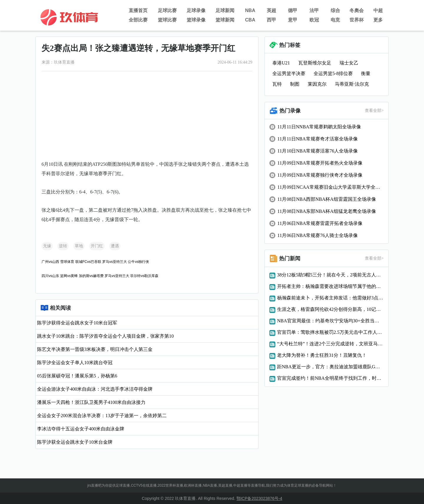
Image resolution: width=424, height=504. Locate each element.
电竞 (335, 20)
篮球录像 (196, 20)
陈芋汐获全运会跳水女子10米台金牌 (75, 442)
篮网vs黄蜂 (69, 276)
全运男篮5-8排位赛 (333, 73)
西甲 (271, 20)
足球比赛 (167, 10)
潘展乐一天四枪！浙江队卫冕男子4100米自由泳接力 (91, 402)
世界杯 (357, 20)
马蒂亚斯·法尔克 (352, 84)
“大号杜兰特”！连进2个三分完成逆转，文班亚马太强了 (330, 344)
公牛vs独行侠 (138, 262)
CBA (250, 20)
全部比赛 (138, 20)
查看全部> (374, 111)
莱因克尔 (317, 84)
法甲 (314, 10)
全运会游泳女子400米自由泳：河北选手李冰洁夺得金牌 (95, 389)
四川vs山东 (50, 276)
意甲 (293, 20)
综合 (335, 10)
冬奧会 (357, 10)
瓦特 (277, 84)
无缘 (47, 246)
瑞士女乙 (349, 63)
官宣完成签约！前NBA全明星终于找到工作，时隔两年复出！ (330, 378)
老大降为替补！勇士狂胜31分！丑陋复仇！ (322, 355)
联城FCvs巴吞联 (88, 262)
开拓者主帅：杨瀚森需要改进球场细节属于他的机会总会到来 (330, 286)
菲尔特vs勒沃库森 (144, 276)
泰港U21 (281, 63)
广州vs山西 (50, 262)
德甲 (293, 10)
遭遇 (115, 246)
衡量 (366, 73)
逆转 (63, 246)
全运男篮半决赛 (289, 73)
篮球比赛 (167, 20)
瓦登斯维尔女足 (315, 63)
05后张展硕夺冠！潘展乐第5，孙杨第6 (77, 376)
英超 (271, 10)
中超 (378, 10)
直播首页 (138, 10)
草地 (79, 246)
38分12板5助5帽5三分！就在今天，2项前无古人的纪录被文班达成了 (330, 275)
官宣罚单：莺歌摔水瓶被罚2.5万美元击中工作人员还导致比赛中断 (330, 332)
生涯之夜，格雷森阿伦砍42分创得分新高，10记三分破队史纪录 (330, 309)
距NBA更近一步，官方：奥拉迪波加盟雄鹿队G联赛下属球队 (330, 367)
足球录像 (196, 10)
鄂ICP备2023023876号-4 (259, 498)
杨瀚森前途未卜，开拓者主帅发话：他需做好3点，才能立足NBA (330, 298)
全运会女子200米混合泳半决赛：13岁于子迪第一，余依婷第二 (102, 416)
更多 (378, 20)
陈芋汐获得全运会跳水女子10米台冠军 (77, 323)
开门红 (97, 246)
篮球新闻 (225, 20)
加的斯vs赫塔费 (91, 276)
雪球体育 (67, 262)
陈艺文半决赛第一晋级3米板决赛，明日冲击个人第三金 (95, 349)
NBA (250, 10)
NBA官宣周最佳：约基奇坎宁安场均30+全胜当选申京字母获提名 (330, 321)
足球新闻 (225, 10)
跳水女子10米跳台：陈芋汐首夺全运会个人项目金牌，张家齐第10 (105, 336)
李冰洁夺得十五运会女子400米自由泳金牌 (81, 429)
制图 (295, 84)
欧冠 (314, 20)
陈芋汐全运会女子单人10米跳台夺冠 (75, 363)
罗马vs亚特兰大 (115, 262)
